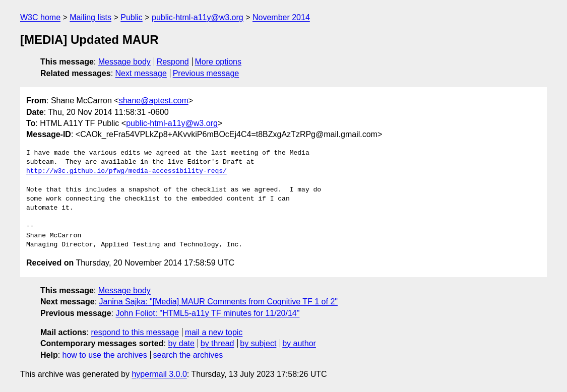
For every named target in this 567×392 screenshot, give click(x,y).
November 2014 (281, 17)
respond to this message (135, 332)
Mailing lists (90, 17)
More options (218, 62)
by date (181, 343)
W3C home (40, 17)
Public (132, 17)
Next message (141, 73)
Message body (124, 62)
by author (299, 343)
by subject (258, 343)
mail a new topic (214, 332)
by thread (217, 343)
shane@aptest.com (154, 101)
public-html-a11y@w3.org (198, 17)
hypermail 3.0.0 (159, 374)
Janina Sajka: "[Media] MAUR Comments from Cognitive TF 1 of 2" (218, 302)
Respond (173, 62)
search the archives (188, 355)
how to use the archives (105, 355)
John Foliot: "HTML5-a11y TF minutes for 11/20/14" (207, 313)
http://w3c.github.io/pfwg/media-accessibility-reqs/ (127, 171)
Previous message (206, 73)
